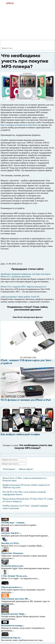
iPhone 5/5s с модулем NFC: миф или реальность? (24, 287)
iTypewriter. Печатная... (13, 553)
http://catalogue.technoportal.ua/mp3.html (19, 125)
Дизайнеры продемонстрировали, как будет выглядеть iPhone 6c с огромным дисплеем (26, 275)
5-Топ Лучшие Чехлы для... (15, 576)
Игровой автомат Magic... (14, 614)
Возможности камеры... (13, 626)
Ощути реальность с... (12, 587)
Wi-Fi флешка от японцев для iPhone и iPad (26, 400)
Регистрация (9, 469)
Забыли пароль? (26, 469)
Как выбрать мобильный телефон (20, 434)
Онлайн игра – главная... (13, 523)
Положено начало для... (13, 566)
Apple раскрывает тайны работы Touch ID (20, 297)
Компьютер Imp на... (11, 638)
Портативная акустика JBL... (16, 599)
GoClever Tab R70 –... (11, 533)
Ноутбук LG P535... (11, 543)
